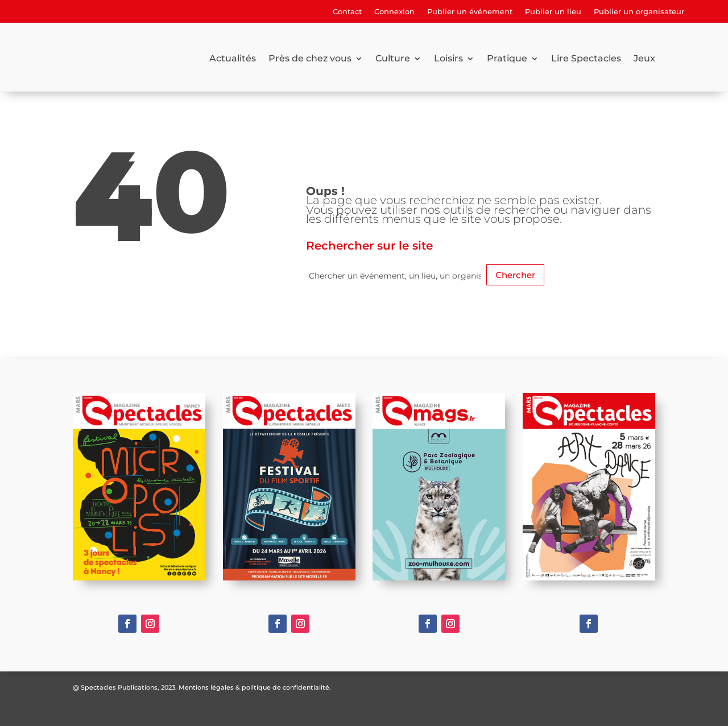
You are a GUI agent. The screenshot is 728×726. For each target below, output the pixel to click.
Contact (347, 12)
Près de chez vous (310, 58)
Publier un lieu (553, 12)
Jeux (644, 58)
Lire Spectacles (586, 58)
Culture (393, 58)
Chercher (515, 275)
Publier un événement (470, 12)
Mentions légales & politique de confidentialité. (255, 687)
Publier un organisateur (639, 12)
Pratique (507, 58)
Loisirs (448, 58)
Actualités (233, 58)
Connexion (394, 12)
